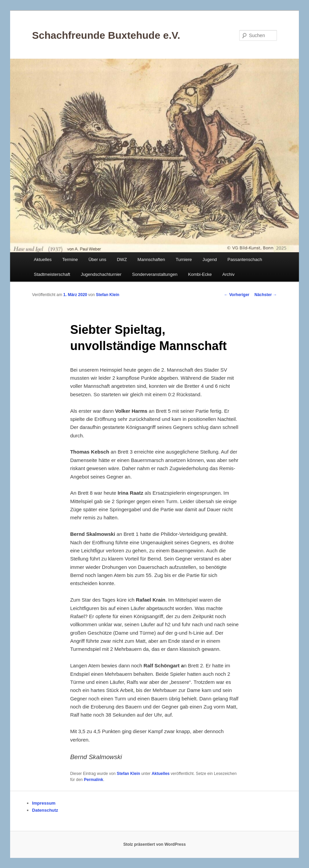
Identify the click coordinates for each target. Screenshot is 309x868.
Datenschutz (45, 810)
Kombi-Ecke (200, 274)
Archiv (228, 274)
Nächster (266, 295)
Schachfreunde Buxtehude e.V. (106, 35)
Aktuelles (43, 259)
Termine (70, 259)
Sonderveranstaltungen (155, 274)
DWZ (122, 259)
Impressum (44, 803)
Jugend (210, 259)
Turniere (184, 259)
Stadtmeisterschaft (52, 274)
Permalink (94, 780)
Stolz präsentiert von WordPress (154, 844)
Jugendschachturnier (101, 274)
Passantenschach (245, 259)
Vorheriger (237, 295)
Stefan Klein (107, 295)
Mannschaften (151, 259)
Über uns (97, 259)
